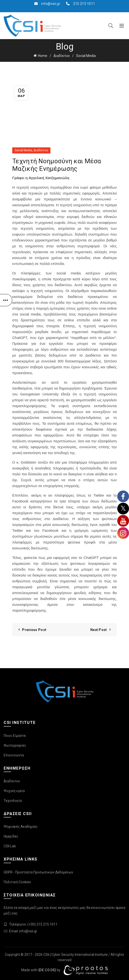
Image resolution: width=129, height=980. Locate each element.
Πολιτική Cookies (17, 882)
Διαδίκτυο (62, 56)
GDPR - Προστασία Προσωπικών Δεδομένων (38, 872)
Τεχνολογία (13, 801)
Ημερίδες (11, 836)
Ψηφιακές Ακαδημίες (21, 827)
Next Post (99, 630)
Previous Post (34, 630)
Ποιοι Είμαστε (15, 736)
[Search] (111, 26)
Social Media (86, 56)
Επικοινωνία (14, 755)
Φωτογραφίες (15, 745)
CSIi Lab (10, 846)
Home (43, 56)
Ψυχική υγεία (14, 791)
